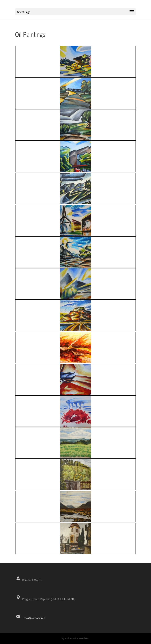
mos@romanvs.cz (34, 618)
